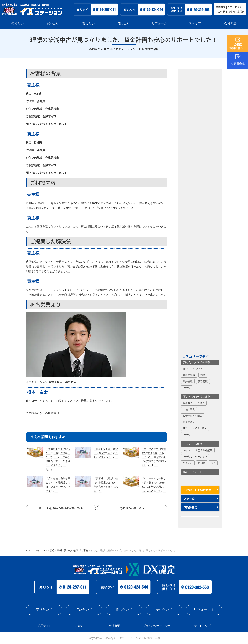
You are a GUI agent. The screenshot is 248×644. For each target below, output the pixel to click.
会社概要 (230, 23)
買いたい (53, 23)
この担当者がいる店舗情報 (42, 413)
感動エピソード (193, 472)
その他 (187, 388)
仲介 (185, 369)
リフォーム (159, 23)
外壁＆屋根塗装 (204, 450)
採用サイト (44, 626)
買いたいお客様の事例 (197, 397)
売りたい (18, 23)
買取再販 (203, 381)
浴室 (213, 463)
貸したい (89, 23)
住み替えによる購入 (194, 403)
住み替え (198, 369)
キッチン (188, 463)
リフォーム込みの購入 (195, 428)
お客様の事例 (55, 550)
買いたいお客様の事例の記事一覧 (59, 508)
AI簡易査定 (190, 507)
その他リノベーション (195, 457)
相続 (203, 375)
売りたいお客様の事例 (197, 362)
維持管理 (188, 381)
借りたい (124, 23)
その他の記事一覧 (131, 508)
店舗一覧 (189, 499)
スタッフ (195, 23)
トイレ (187, 450)
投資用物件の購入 (193, 416)
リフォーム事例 (193, 444)
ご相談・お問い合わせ (197, 490)
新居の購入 (189, 422)
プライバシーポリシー (157, 626)
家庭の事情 (189, 375)
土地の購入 (189, 409)
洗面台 (202, 463)
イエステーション (35, 550)
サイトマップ (202, 626)
